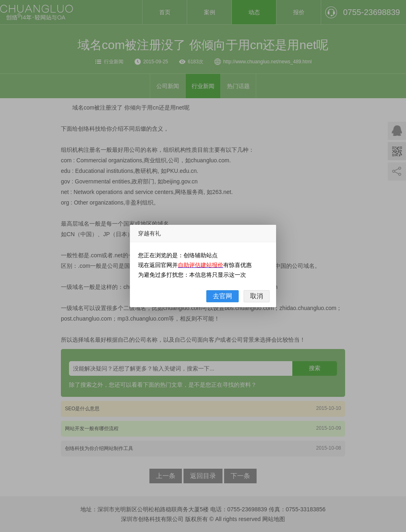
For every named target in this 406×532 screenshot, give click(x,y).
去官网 (222, 296)
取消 (257, 296)
